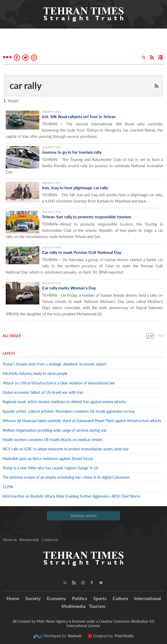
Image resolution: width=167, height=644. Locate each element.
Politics (80, 598)
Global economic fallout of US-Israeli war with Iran (43, 392)
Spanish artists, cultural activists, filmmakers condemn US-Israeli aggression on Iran (69, 411)
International (147, 598)
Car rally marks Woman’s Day (69, 288)
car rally (26, 85)
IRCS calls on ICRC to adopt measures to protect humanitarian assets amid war (66, 449)
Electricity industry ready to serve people (35, 373)
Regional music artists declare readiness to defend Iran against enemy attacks (64, 402)
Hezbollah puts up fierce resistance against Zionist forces (49, 459)
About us (10, 540)
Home (13, 598)
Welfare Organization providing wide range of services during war (55, 430)
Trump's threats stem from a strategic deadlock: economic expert (54, 364)
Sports (100, 598)
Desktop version (84, 516)
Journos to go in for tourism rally (72, 152)
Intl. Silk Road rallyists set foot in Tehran (79, 116)
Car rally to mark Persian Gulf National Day (82, 252)
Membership (29, 540)
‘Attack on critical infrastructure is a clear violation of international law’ (59, 383)
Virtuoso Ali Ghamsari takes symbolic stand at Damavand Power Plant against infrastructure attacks (82, 421)
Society (33, 598)
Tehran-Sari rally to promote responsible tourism (86, 217)
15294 (8, 487)
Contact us (50, 540)
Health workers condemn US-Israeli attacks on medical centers (53, 440)
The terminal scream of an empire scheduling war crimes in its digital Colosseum (66, 477)
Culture (120, 598)
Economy (56, 598)
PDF (161, 336)
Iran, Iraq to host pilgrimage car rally (75, 188)
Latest (9, 353)
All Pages (12, 336)
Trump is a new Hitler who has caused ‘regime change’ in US (50, 468)
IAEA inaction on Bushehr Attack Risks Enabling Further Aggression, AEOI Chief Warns (71, 496)
